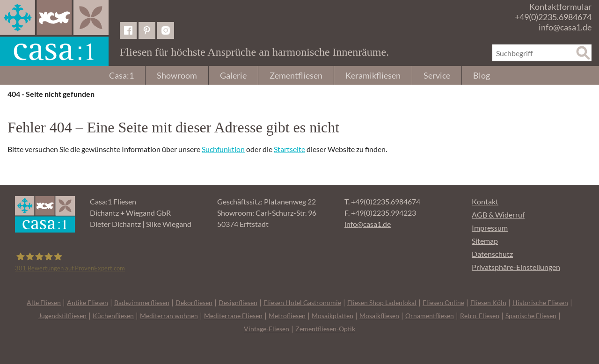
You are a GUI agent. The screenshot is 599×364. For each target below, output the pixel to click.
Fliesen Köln (488, 302)
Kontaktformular (560, 7)
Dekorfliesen (194, 302)
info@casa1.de (565, 27)
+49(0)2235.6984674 (553, 17)
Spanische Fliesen (531, 316)
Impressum (490, 228)
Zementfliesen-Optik (325, 329)
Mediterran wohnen (169, 316)
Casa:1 (121, 75)
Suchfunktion (223, 149)
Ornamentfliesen (430, 316)
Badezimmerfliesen (142, 302)
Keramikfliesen (373, 75)
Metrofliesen (287, 316)
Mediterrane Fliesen (233, 316)
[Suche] (583, 53)
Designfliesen (238, 302)
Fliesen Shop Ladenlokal (382, 302)
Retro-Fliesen (480, 316)
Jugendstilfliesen (62, 316)
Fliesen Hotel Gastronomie (302, 302)
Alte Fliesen (44, 302)
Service (437, 75)
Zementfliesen (296, 75)
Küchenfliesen (113, 316)
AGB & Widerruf (498, 215)
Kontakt (485, 201)
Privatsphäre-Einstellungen (516, 267)
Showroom (177, 75)
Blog (482, 75)
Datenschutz (492, 254)
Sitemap (485, 241)
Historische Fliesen (540, 302)
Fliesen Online (443, 302)
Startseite (289, 149)
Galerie (233, 75)
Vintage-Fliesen (267, 329)
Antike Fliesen (88, 302)
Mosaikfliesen (379, 316)
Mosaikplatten (332, 316)
